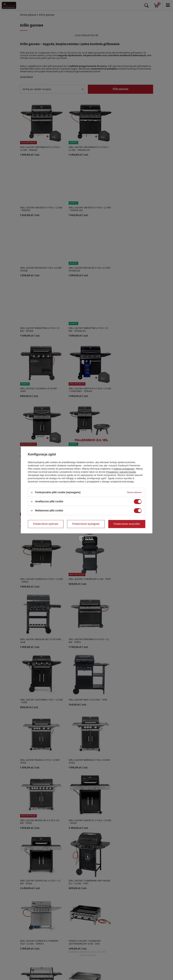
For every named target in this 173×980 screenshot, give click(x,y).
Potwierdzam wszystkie (127, 524)
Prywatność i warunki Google (121, 472)
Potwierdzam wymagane (86, 524)
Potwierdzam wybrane (46, 524)
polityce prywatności (124, 469)
